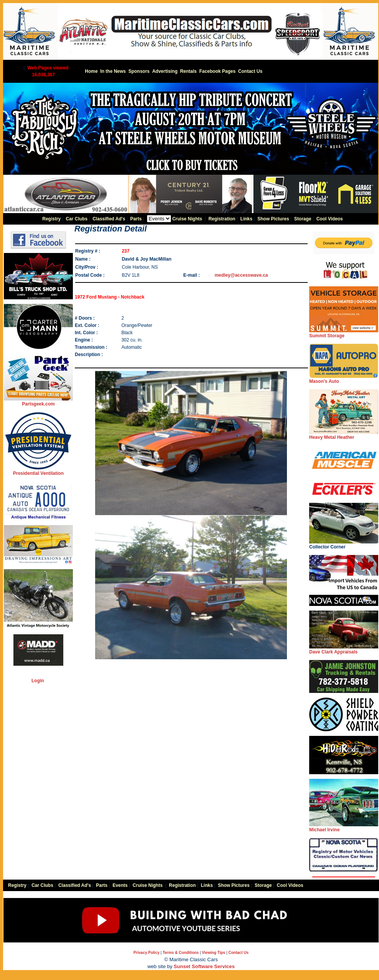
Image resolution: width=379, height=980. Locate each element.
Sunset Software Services (204, 966)
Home (91, 71)
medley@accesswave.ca (241, 275)
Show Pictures (273, 219)
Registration (222, 219)
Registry (51, 219)
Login (38, 681)
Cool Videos (330, 219)
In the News (113, 71)
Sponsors (139, 71)
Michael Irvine (344, 827)
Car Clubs (77, 219)
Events (120, 885)
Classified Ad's (109, 219)
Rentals (188, 71)
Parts (136, 219)
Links (246, 219)
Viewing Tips (213, 953)
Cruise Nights (187, 219)
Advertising (165, 71)
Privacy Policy (147, 953)
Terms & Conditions (181, 953)
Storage (303, 219)
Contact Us (250, 71)
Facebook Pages (217, 71)
